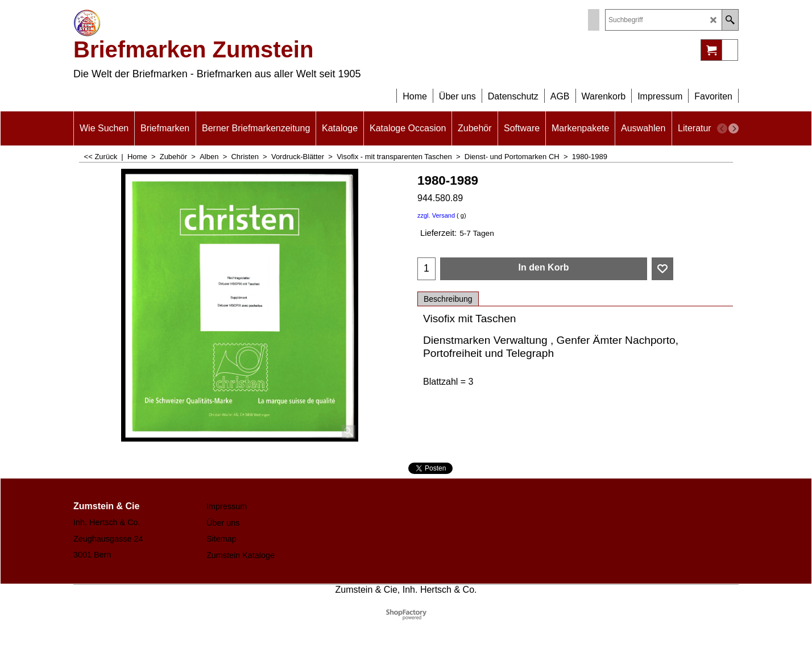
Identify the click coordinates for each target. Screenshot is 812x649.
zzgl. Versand (436, 215)
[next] (734, 128)
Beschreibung (448, 299)
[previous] (722, 128)
